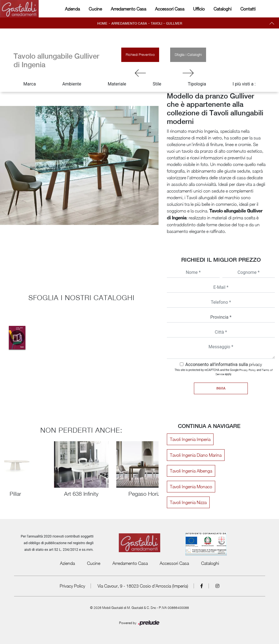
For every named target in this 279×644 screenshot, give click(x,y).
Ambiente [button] (72, 84)
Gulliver (174, 24)
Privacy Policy (248, 370)
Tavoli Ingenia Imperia (190, 439)
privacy (255, 364)
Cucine (95, 9)
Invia (221, 388)
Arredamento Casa (128, 9)
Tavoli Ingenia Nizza (188, 502)
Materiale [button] (117, 84)
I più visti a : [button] (244, 84)
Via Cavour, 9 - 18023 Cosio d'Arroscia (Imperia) (143, 586)
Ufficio (199, 9)
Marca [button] (30, 84)
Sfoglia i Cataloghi (188, 54)
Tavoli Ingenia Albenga (191, 471)
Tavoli (156, 24)
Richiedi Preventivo (140, 54)
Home (102, 24)
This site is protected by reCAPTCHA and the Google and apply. (224, 372)
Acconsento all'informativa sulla (224, 364)
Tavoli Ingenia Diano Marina (196, 455)
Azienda (72, 9)
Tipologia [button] (197, 84)
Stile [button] (157, 84)
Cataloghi (223, 9)
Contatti (248, 9)
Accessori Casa (170, 9)
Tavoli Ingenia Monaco (191, 487)
